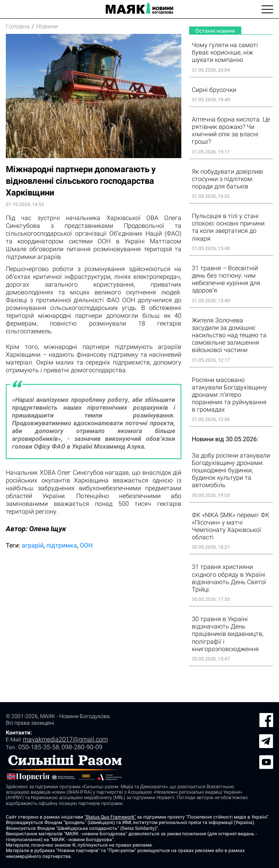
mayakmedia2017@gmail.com (65, 739)
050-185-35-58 (39, 747)
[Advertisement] (94, 616)
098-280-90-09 (82, 747)
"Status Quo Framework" (110, 817)
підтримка (62, 545)
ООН (86, 545)
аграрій (33, 545)
